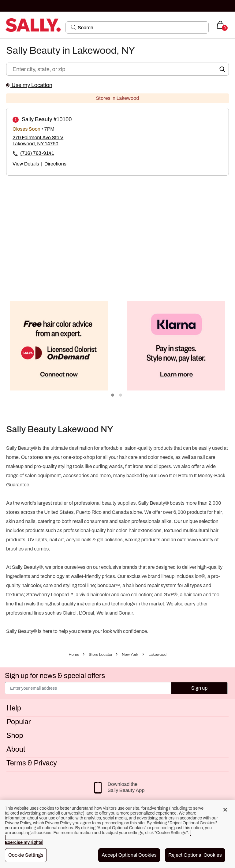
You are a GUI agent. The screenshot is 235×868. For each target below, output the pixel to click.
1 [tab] (113, 395)
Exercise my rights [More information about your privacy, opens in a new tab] (24, 843)
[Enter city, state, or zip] (117, 69)
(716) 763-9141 (37, 153)
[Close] (225, 810)
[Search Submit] (74, 27)
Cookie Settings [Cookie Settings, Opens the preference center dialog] (26, 855)
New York (130, 655)
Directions (55, 164)
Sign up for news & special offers (55, 676)
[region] (117, 834)
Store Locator (101, 655)
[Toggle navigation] (5, 25)
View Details (26, 164)
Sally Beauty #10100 (47, 119)
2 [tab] (121, 395)
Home (74, 655)
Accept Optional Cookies (129, 855)
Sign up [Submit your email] (200, 688)
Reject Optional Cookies (195, 855)
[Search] (141, 27)
